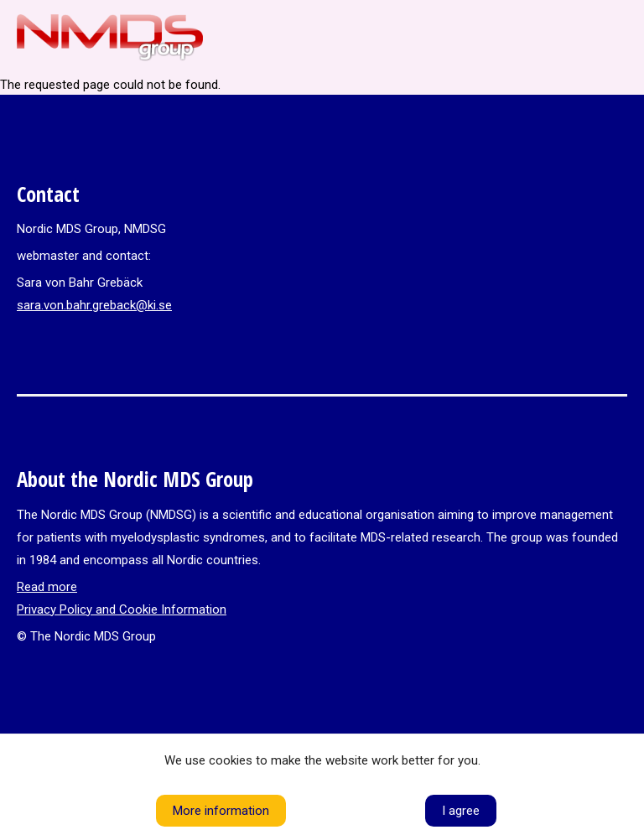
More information (221, 811)
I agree (461, 811)
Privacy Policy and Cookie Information (122, 609)
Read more (47, 587)
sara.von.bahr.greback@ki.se (94, 305)
